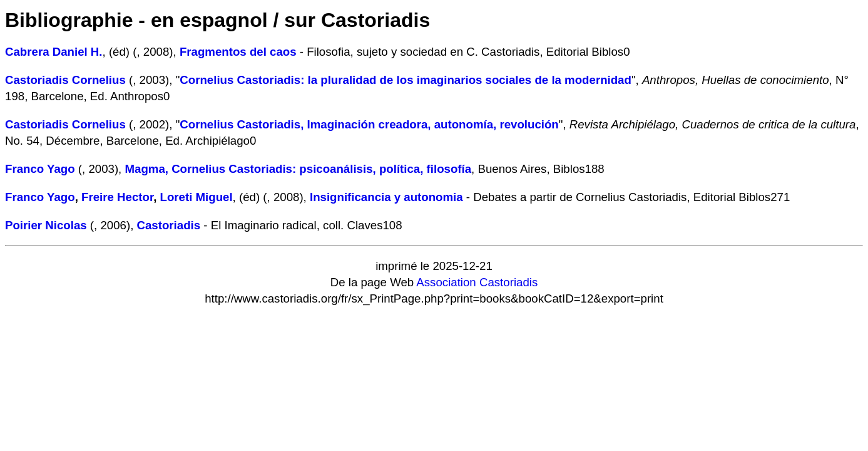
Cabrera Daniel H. (54, 52)
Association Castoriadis (477, 282)
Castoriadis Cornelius (65, 80)
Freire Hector (117, 197)
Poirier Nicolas (46, 225)
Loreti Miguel (197, 197)
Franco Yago (40, 169)
